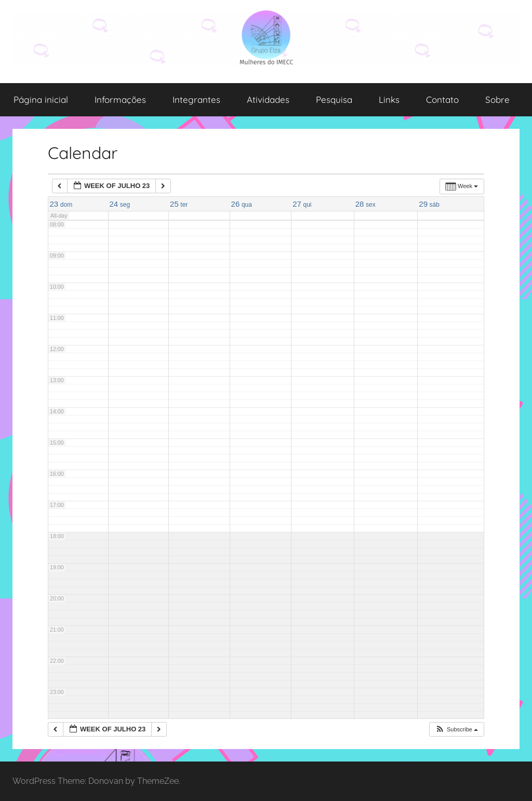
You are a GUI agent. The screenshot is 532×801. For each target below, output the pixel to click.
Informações (120, 99)
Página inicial (41, 99)
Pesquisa (334, 99)
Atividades (268, 99)
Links (389, 99)
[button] (456, 730)
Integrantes (196, 99)
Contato (442, 99)
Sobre (497, 99)
